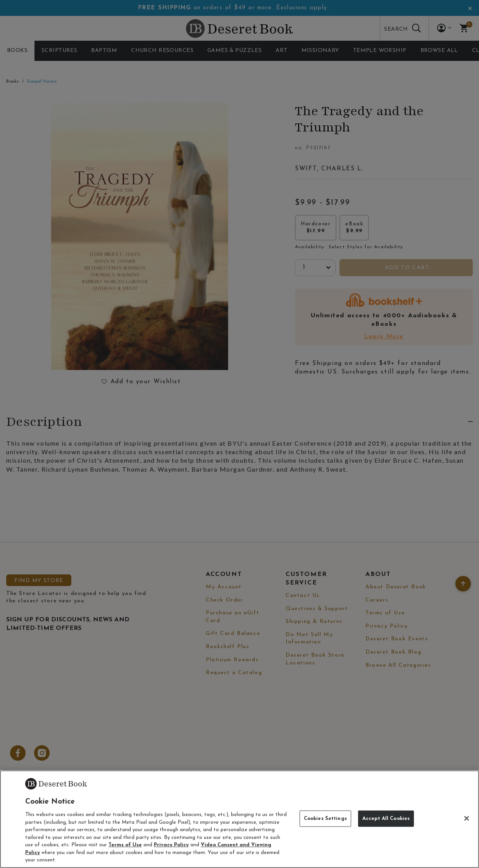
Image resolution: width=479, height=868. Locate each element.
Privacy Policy (171, 845)
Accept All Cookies (386, 819)
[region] (239, 819)
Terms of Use (125, 845)
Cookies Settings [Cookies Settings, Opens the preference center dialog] (325, 819)
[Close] (467, 818)
